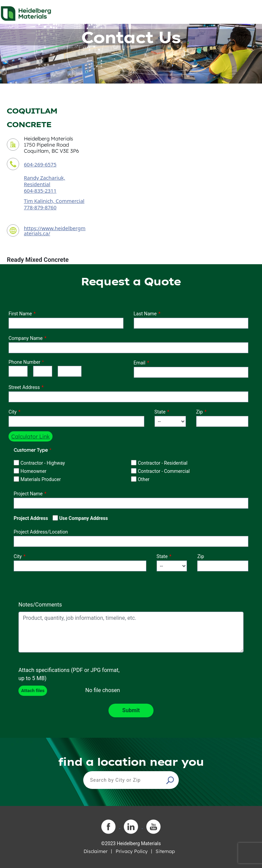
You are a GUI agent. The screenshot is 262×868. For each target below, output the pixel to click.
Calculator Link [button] (31, 436)
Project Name (28, 494)
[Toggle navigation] (251, 12)
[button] (171, 780)
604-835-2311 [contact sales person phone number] (40, 191)
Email (140, 363)
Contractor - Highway (43, 463)
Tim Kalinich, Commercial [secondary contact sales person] (54, 201)
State (160, 412)
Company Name (26, 338)
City (13, 412)
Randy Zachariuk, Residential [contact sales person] (45, 181)
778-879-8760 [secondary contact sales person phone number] (40, 207)
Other (144, 479)
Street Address (24, 387)
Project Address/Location (41, 532)
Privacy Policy (132, 851)
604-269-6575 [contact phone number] (40, 164)
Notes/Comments (40, 605)
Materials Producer (41, 479)
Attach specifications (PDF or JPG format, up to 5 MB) (69, 674)
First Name (20, 314)
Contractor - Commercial (164, 471)
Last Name (145, 314)
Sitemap (165, 851)
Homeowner (33, 471)
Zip (200, 412)
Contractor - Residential (163, 463)
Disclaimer (96, 851)
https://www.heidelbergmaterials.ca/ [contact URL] (55, 231)
